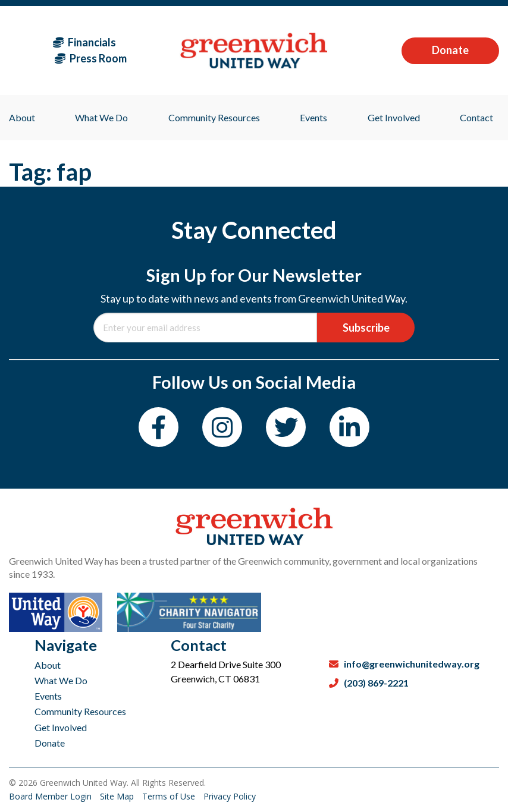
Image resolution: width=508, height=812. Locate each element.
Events (48, 696)
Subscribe (366, 328)
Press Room (91, 58)
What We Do (61, 680)
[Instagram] (222, 427)
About (48, 665)
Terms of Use (170, 796)
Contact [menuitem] (476, 117)
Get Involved (61, 727)
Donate (450, 50)
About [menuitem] (22, 117)
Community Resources (80, 711)
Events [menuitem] (313, 117)
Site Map (118, 796)
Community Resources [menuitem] (214, 117)
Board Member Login (51, 796)
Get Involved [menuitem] (394, 117)
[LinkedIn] (349, 427)
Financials (84, 42)
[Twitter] (286, 427)
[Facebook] (159, 427)
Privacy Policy (230, 796)
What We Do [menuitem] (101, 117)
